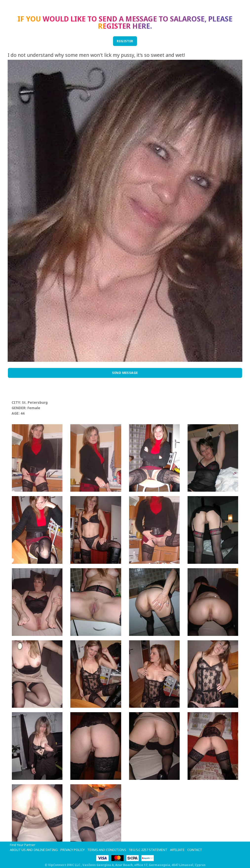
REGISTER (125, 41)
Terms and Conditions (107, 850)
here (141, 26)
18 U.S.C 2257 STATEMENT (148, 850)
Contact (195, 850)
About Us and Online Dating (34, 850)
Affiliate (177, 850)
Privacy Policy (73, 850)
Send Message (125, 373)
